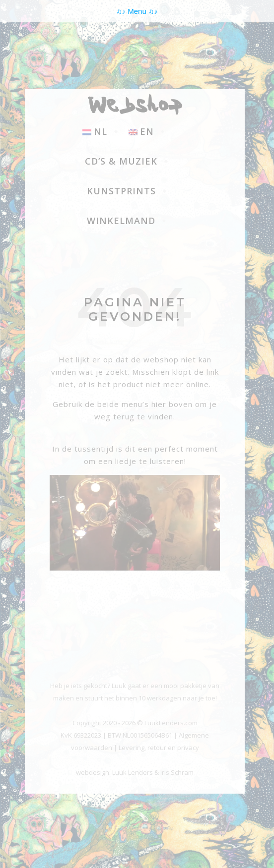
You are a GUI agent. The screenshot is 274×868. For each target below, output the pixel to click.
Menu (137, 11)
